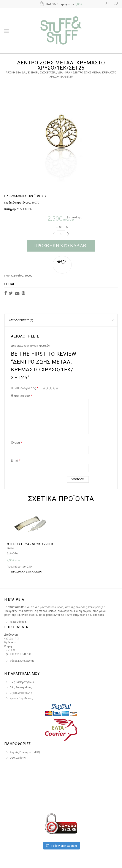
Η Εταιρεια (14, 600)
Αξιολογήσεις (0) (21, 320)
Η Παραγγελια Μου (22, 674)
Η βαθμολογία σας (25, 388)
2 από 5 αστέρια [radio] (46, 389)
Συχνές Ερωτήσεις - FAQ (25, 752)
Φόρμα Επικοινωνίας (22, 661)
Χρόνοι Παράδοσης (21, 698)
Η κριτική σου (21, 396)
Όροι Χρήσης (18, 758)
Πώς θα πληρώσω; (21, 688)
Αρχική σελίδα (16, 72)
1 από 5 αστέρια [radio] (44, 389)
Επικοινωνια (16, 627)
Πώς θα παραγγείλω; (22, 682)
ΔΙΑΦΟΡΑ (64, 72)
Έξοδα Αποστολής (21, 693)
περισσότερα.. (18, 622)
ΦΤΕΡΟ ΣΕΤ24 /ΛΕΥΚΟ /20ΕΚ (30, 544)
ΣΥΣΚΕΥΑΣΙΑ (48, 72)
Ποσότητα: (61, 227)
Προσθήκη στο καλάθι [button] (26, 572)
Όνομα (17, 443)
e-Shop (33, 72)
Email (16, 460)
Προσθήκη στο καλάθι (61, 246)
